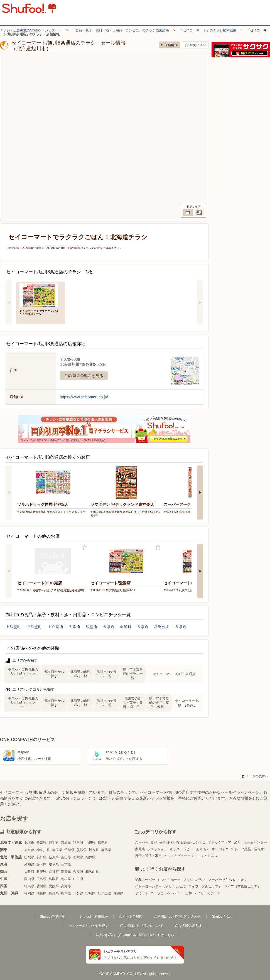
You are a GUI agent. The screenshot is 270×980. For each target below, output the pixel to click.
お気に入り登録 (85, 547)
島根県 (66, 879)
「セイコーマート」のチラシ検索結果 (208, 30)
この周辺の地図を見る (84, 376)
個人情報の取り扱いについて (142, 926)
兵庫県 (41, 872)
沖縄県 (118, 893)
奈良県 (78, 872)
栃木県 (94, 850)
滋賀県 (66, 872)
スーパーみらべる (222, 880)
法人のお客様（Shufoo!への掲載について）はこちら (135, 935)
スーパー (142, 842)
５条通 (143, 627)
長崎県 (54, 893)
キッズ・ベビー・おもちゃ (190, 849)
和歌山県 (92, 872)
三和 (188, 893)
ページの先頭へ (255, 776)
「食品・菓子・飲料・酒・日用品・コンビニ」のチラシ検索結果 (121, 30)
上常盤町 (13, 627)
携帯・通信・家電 (148, 856)
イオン (242, 880)
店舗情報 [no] (170, 45)
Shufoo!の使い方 (52, 917)
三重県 (66, 864)
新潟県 (54, 857)
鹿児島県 (104, 893)
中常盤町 (34, 627)
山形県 (90, 843)
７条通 (74, 627)
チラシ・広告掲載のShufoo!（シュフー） (31, 30)
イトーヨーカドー (148, 886)
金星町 (126, 627)
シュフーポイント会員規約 (89, 926)
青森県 (41, 843)
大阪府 (29, 872)
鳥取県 (54, 879)
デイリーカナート (207, 893)
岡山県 (29, 879)
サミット (142, 893)
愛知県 (29, 864)
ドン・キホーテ (169, 880)
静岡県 (41, 864)
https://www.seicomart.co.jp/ (84, 397)
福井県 (90, 857)
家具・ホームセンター (250, 842)
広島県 (41, 879)
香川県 (41, 886)
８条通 (181, 627)
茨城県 (82, 850)
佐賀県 (41, 893)
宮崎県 (90, 893)
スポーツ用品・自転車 (247, 849)
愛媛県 (54, 886)
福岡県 (29, 893)
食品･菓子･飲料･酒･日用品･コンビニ (178, 842)
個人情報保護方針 (188, 926)
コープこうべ (161, 893)
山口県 (78, 879)
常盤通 (91, 627)
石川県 (78, 857)
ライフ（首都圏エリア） (242, 886)
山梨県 (29, 857)
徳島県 (29, 886)
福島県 (103, 843)
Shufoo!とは (221, 917)
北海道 (29, 843)
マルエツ (180, 886)
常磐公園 (162, 627)
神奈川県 (43, 850)
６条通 (109, 627)
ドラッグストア (220, 842)
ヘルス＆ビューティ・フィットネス (191, 856)
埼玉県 (57, 850)
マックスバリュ (195, 880)
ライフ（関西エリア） (205, 886)
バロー (178, 893)
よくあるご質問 (131, 917)
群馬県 (106, 850)
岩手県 (54, 843)
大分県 (78, 893)
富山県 (66, 857)
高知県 (66, 886)
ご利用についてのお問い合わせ (177, 917)
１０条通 (55, 627)
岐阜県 (54, 864)
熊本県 (66, 893)
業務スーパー (145, 880)
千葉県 (69, 850)
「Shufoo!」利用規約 (92, 917)
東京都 (29, 850)
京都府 (54, 872)
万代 (167, 886)
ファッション (157, 849)
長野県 (41, 857)
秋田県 (78, 843)
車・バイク (220, 849)
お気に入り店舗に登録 (195, 45)
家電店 (140, 849)
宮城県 (66, 843)
